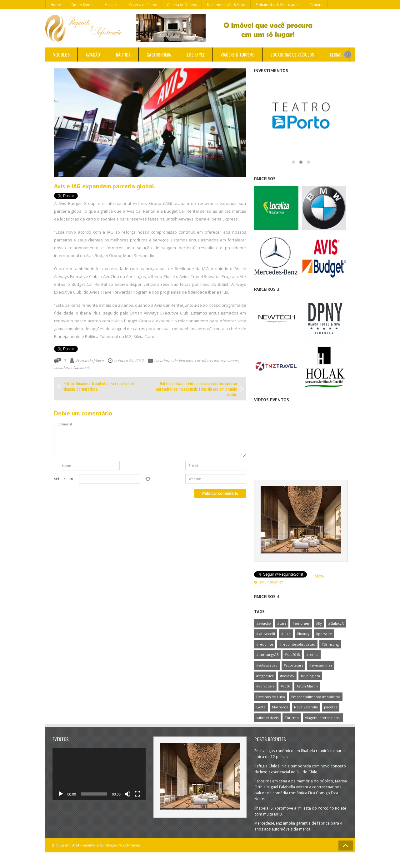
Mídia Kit (112, 5)
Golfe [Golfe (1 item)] (261, 707)
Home (56, 5)
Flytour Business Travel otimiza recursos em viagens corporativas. (99, 386)
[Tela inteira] (137, 794)
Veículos (61, 55)
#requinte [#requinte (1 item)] (265, 644)
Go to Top (346, 846)
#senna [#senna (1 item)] (312, 655)
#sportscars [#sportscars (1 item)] (293, 665)
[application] (99, 774)
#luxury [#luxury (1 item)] (303, 634)
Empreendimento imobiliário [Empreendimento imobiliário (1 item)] (316, 697)
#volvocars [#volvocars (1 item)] (265, 686)
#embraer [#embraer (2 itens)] (301, 623)
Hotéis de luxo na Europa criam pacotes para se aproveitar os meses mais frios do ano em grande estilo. (196, 389)
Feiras (336, 55)
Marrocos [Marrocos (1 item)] (280, 707)
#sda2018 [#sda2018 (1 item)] (292, 655)
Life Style (196, 55)
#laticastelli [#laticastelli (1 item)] (266, 634)
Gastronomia (159, 55)
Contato (316, 5)
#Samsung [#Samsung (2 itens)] (330, 644)
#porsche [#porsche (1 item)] (324, 634)
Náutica (123, 55)
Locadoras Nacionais (72, 367)
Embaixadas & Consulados (277, 5)
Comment (150, 439)
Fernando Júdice (90, 361)
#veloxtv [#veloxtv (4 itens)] (287, 676)
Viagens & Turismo (238, 55)
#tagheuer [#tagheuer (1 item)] (265, 676)
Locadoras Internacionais (217, 361)
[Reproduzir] (61, 794)
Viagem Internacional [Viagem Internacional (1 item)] (323, 718)
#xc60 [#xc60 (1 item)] (285, 686)
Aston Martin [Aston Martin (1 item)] (307, 686)
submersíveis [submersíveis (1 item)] (267, 718)
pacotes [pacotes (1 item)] (331, 707)
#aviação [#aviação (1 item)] (264, 623)
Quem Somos (83, 5)
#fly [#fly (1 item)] (319, 623)
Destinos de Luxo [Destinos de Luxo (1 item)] (271, 697)
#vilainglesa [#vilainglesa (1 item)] (310, 676)
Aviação (93, 55)
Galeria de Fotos (143, 5)
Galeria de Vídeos (182, 5)
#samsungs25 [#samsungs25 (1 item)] (267, 655)
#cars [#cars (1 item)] (282, 623)
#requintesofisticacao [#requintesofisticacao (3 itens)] (297, 644)
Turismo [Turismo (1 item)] (292, 718)
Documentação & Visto (226, 5)
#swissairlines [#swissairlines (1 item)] (321, 665)
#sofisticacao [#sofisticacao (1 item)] (267, 665)
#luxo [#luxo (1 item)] (286, 634)
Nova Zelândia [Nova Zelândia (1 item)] (306, 707)
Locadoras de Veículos (292, 55)
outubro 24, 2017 (129, 361)
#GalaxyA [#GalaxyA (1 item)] (336, 623)
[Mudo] (127, 794)
